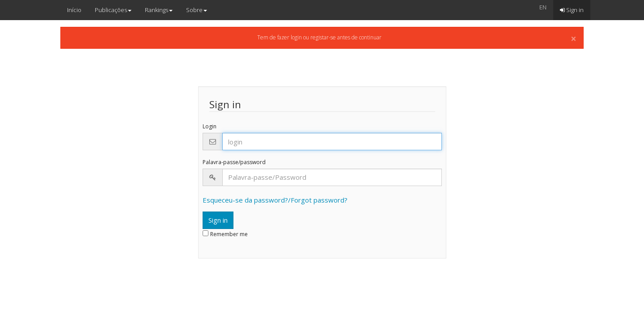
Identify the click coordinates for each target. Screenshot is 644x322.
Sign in (572, 10)
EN (543, 7)
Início (74, 10)
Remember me (229, 234)
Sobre (197, 10)
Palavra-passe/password (234, 162)
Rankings (159, 10)
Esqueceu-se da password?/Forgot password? (275, 200)
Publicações (113, 10)
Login (210, 127)
